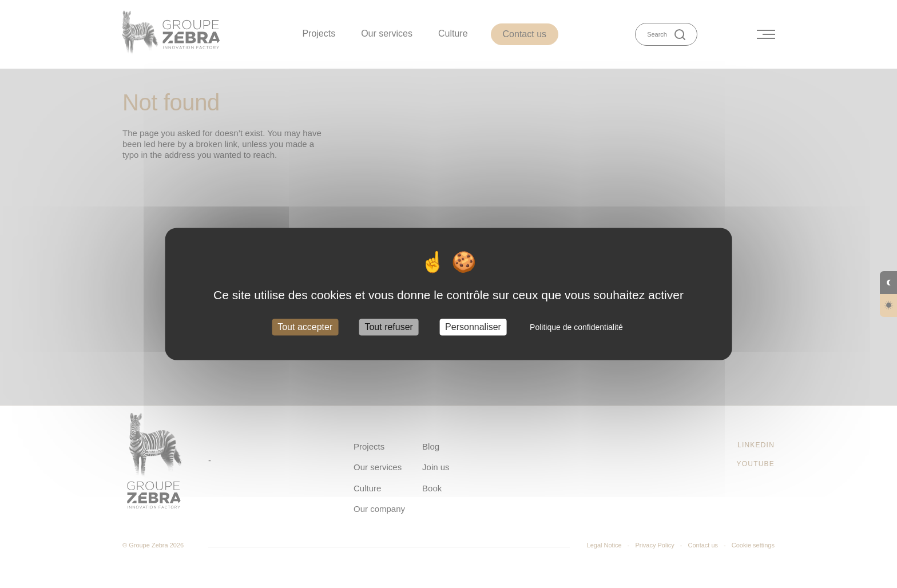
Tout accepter (305, 327)
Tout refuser (388, 327)
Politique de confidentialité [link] (576, 327)
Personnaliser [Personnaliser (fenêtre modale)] (473, 327)
